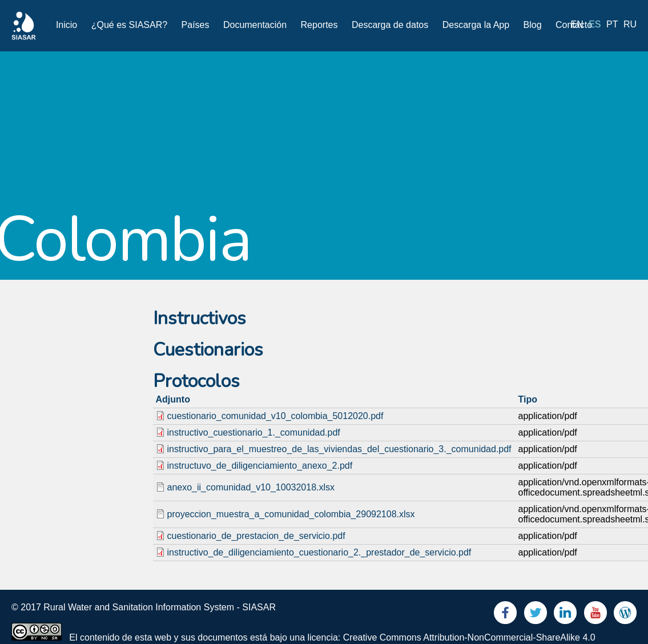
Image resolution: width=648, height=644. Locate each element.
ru (630, 24)
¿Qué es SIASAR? (129, 25)
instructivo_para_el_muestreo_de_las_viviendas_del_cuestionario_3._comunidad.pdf (339, 449)
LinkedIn (565, 615)
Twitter (536, 615)
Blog (533, 25)
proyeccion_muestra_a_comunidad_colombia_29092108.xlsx (291, 514)
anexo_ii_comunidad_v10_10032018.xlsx (251, 487)
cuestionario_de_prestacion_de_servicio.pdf (256, 536)
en (577, 24)
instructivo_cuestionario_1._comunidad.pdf (254, 432)
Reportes (319, 25)
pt (612, 24)
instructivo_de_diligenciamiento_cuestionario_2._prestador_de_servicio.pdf (319, 552)
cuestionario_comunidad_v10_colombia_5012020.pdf (275, 416)
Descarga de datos (390, 25)
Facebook (505, 615)
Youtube (595, 615)
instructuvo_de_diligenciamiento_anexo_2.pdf (260, 466)
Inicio (67, 25)
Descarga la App (476, 25)
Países (196, 25)
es (595, 24)
